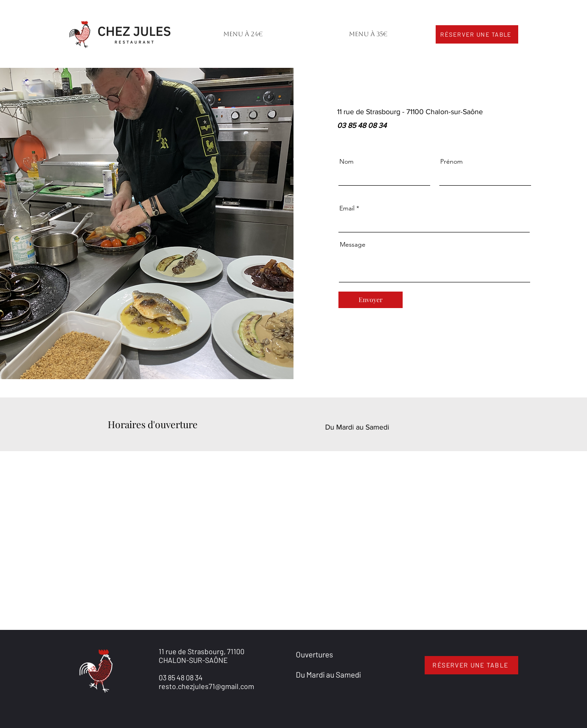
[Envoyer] (371, 300)
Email (347, 208)
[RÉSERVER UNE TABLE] (477, 34)
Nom (346, 161)
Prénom (451, 161)
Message (353, 244)
